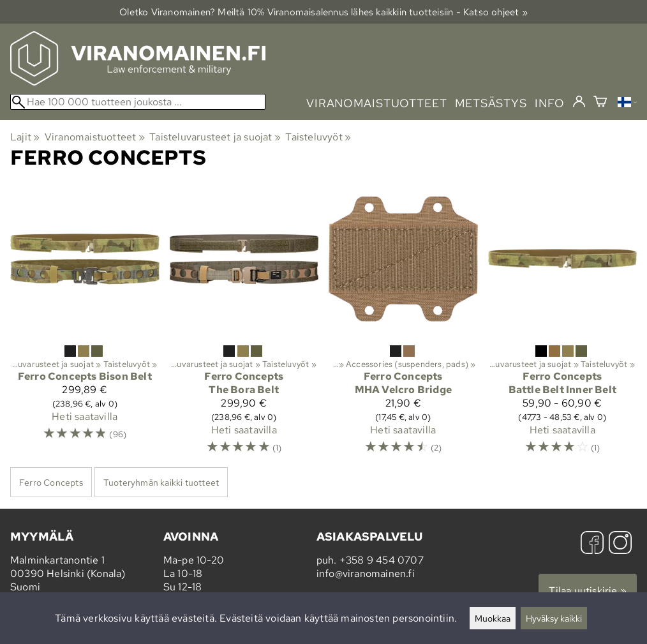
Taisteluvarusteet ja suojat (215, 137)
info (550, 103)
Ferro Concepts (51, 482)
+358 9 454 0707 (382, 560)
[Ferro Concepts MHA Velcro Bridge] (403, 325)
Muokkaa (493, 618)
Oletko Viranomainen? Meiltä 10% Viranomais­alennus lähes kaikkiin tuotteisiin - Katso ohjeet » (323, 12)
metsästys (491, 103)
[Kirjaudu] (579, 102)
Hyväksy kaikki (554, 618)
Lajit (25, 137)
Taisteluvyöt (318, 137)
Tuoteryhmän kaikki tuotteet (161, 482)
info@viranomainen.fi (366, 573)
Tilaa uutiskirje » (588, 591)
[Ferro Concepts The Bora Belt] (244, 325)
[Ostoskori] (600, 103)
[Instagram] (620, 544)
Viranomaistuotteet (95, 137)
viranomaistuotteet (377, 103)
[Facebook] (592, 544)
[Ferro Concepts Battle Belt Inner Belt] (563, 325)
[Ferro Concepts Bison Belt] (85, 325)
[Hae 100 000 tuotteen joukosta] (138, 102)
